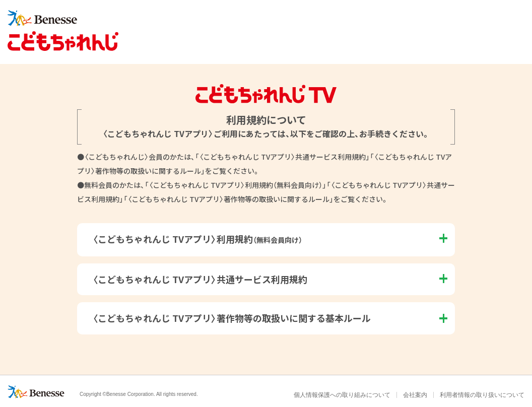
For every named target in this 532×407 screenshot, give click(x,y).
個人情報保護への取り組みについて (342, 395)
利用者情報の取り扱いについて (482, 395)
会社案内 (415, 395)
